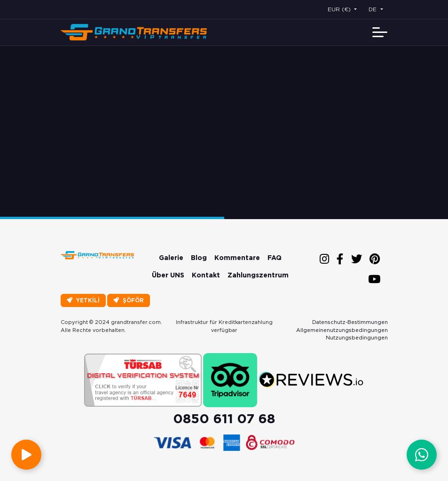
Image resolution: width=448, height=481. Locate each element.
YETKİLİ (83, 300)
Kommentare (237, 258)
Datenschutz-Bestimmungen (350, 322)
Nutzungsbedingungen (357, 338)
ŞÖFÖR (129, 300)
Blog (199, 258)
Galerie (171, 258)
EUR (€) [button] (340, 9)
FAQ (275, 258)
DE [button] (373, 9)
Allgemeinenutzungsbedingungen (342, 330)
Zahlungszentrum (258, 275)
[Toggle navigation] (380, 32)
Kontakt (206, 275)
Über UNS (168, 275)
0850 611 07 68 (224, 418)
